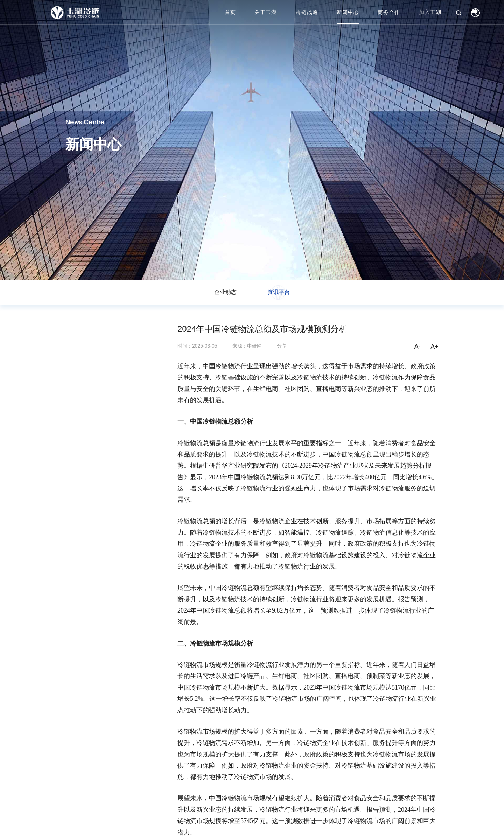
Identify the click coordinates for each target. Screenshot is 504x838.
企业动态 (225, 292)
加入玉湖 (430, 12)
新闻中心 (348, 12)
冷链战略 (307, 12)
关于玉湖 (266, 12)
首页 (230, 12)
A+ (435, 347)
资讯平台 (279, 292)
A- (417, 347)
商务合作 (389, 12)
